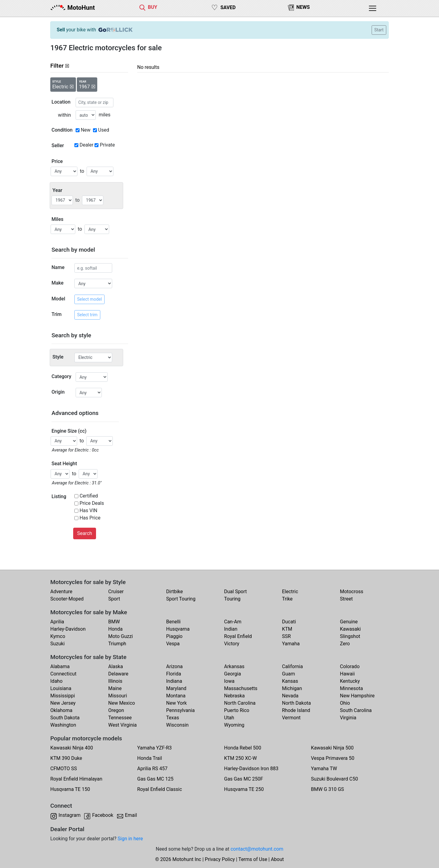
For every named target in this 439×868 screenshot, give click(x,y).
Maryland (176, 688)
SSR (286, 636)
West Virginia (123, 725)
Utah (229, 718)
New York (177, 703)
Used (104, 130)
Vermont (291, 718)
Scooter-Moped (67, 599)
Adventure (61, 592)
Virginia (348, 718)
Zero (345, 644)
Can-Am (233, 622)
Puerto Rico (237, 710)
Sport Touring (181, 599)
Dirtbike (175, 592)
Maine (115, 688)
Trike (287, 599)
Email (131, 815)
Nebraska (234, 696)
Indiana (174, 681)
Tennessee (120, 718)
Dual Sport (236, 592)
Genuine (349, 622)
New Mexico (122, 703)
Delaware (118, 674)
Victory (232, 644)
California (292, 666)
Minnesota (351, 688)
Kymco (58, 636)
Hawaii (347, 674)
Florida (174, 674)
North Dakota (296, 703)
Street (346, 599)
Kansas (290, 681)
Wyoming (234, 725)
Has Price (90, 518)
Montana (176, 696)
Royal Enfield (238, 636)
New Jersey (63, 703)
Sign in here (130, 839)
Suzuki (57, 644)
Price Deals (92, 503)
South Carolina (356, 710)
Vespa (173, 644)
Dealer (86, 145)
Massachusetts (241, 688)
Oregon (116, 710)
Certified (89, 496)
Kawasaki (350, 629)
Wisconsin (177, 725)
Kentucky (350, 681)
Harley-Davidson (68, 629)
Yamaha (291, 644)
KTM (287, 629)
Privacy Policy (220, 859)
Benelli (173, 622)
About (277, 859)
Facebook (103, 815)
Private (107, 145)
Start (379, 30)
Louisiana (61, 688)
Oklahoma (61, 710)
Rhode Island (296, 710)
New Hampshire (357, 696)
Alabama (60, 666)
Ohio (345, 703)
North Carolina (240, 703)
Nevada (290, 696)
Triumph (117, 644)
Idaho (56, 681)
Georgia (232, 674)
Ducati (289, 622)
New (86, 130)
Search (85, 533)
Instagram (70, 815)
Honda (115, 629)
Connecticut (63, 674)
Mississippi (63, 696)
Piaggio (174, 636)
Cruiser (116, 592)
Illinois (115, 681)
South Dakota (65, 718)
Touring (232, 599)
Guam (288, 674)
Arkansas (234, 666)
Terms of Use (253, 859)
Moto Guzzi (121, 636)
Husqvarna (178, 629)
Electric (290, 592)
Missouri (118, 696)
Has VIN (88, 510)
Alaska (116, 666)
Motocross (352, 592)
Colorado (350, 666)
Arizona (174, 666)
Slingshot (350, 636)
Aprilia (57, 622)
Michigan (292, 688)
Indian (231, 629)
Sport (114, 599)
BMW (114, 622)
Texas (173, 718)
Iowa (229, 681)
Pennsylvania (180, 710)
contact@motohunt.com (257, 849)
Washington (63, 725)
